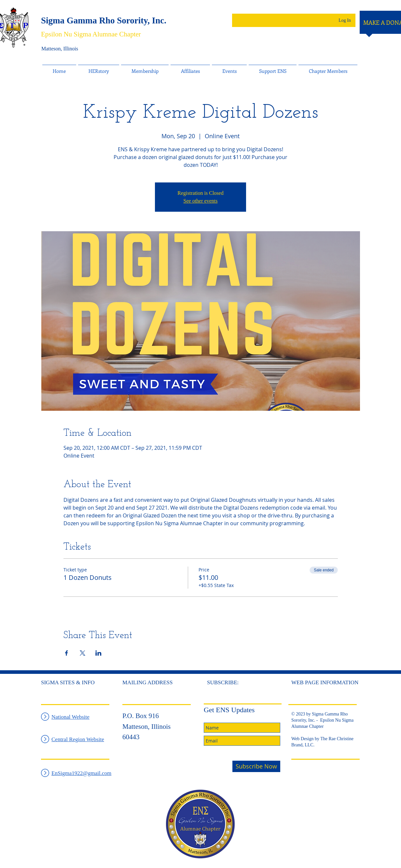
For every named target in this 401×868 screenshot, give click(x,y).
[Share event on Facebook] (67, 653)
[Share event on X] (83, 653)
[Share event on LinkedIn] (98, 653)
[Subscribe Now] (256, 766)
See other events (201, 201)
